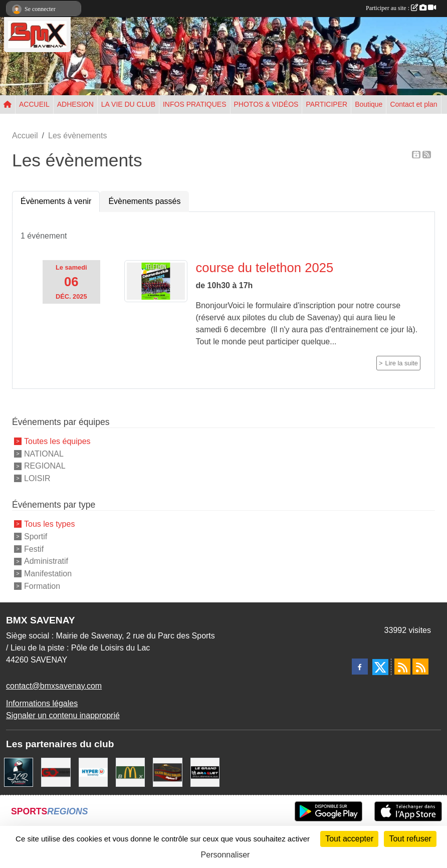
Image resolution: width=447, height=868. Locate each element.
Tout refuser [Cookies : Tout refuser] (410, 839)
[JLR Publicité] (19, 772)
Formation (42, 586)
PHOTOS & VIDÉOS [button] (266, 104)
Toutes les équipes (57, 441)
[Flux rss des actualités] (402, 667)
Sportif (36, 536)
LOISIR (37, 478)
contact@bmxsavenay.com (54, 686)
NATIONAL (44, 453)
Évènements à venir (56, 201)
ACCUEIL (34, 104)
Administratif (46, 561)
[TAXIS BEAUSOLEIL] (167, 772)
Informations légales (42, 703)
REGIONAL (45, 466)
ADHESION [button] (75, 104)
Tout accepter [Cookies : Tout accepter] (349, 839)
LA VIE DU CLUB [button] (128, 104)
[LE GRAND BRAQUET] (205, 772)
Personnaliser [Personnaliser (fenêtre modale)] (226, 855)
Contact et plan (413, 104)
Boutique (369, 104)
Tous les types (49, 524)
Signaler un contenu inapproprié (63, 715)
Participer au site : (401, 8)
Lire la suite (402, 363)
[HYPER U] (93, 772)
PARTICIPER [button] (326, 104)
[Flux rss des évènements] (420, 667)
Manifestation (48, 574)
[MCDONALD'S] (130, 772)
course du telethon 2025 (264, 268)
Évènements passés (144, 201)
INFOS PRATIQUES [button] (195, 104)
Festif (34, 549)
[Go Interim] (56, 772)
